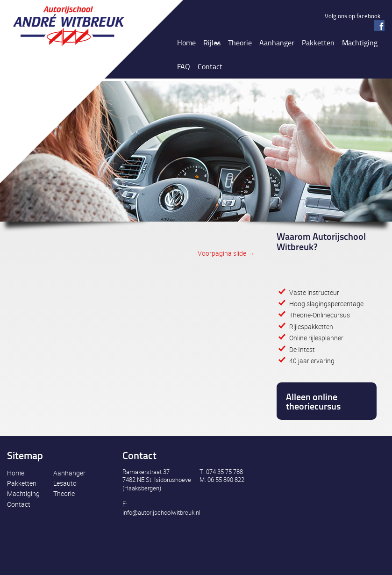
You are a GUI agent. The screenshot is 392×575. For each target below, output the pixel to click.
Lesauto (65, 483)
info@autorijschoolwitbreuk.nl (161, 512)
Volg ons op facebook (353, 16)
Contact (19, 504)
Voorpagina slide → (226, 253)
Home (16, 473)
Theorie (64, 493)
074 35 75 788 (225, 472)
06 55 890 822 (226, 480)
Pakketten (22, 483)
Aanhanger (69, 473)
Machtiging (23, 493)
